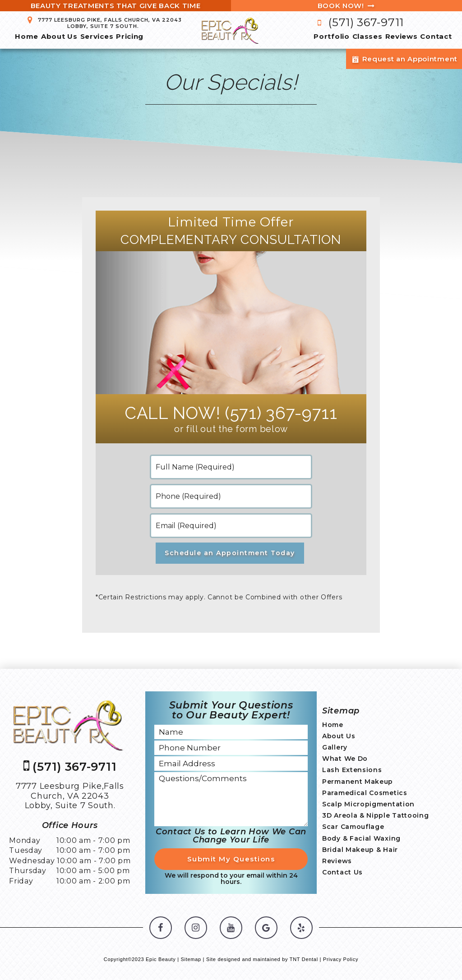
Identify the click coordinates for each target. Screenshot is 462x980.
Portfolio (331, 36)
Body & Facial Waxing (361, 838)
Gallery (335, 747)
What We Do (345, 759)
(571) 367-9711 (359, 23)
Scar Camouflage (353, 827)
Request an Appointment (404, 59)
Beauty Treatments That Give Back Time (116, 6)
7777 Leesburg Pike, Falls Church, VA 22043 (103, 23)
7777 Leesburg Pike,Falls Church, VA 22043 (70, 796)
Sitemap (191, 959)
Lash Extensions (352, 770)
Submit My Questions (231, 859)
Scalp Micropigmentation (368, 804)
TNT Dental (304, 959)
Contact (436, 36)
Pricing (130, 36)
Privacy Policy (341, 959)
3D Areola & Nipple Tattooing (376, 815)
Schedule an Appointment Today (230, 553)
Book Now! (347, 6)
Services (97, 36)
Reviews (402, 36)
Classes (367, 36)
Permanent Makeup (358, 782)
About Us (59, 36)
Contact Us (342, 872)
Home (27, 36)
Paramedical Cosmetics (365, 793)
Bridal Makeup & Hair (360, 850)
